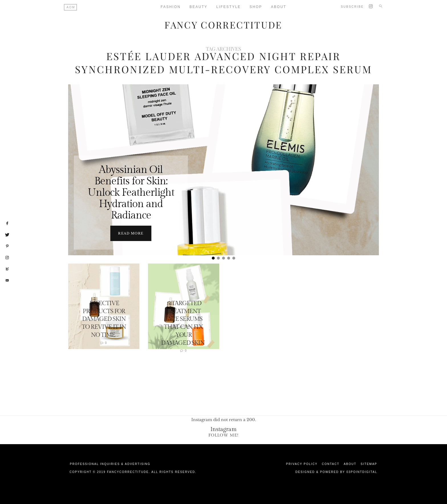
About (279, 7)
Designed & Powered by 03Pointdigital (336, 472)
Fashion (171, 7)
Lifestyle (229, 7)
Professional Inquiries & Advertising (110, 464)
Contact (331, 464)
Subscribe (352, 7)
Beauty (199, 7)
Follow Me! (223, 435)
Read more (131, 233)
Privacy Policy (302, 464)
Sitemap (369, 464)
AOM (71, 7)
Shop (256, 7)
